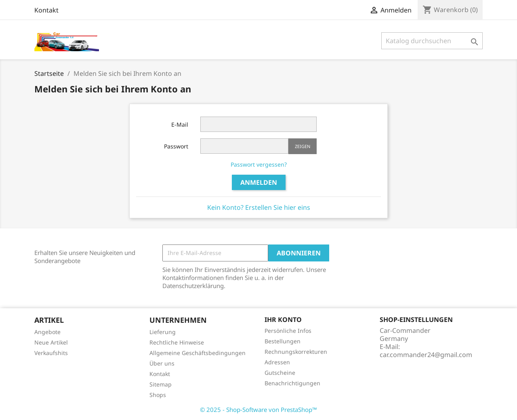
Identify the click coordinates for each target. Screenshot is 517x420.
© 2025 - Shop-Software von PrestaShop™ (258, 410)
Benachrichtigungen (292, 383)
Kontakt (46, 10)
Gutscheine (280, 373)
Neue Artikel (51, 342)
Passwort (176, 146)
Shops (158, 395)
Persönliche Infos (288, 331)
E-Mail (180, 124)
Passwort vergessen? (259, 164)
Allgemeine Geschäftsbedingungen (198, 353)
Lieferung (163, 332)
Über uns (162, 363)
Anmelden (259, 182)
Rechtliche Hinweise (177, 342)
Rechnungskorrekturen (296, 352)
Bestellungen (283, 341)
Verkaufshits (51, 353)
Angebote (47, 332)
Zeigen (303, 146)
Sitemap (161, 384)
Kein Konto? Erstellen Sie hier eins (259, 207)
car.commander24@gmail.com (426, 355)
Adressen (277, 362)
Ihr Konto (283, 320)
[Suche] (432, 41)
